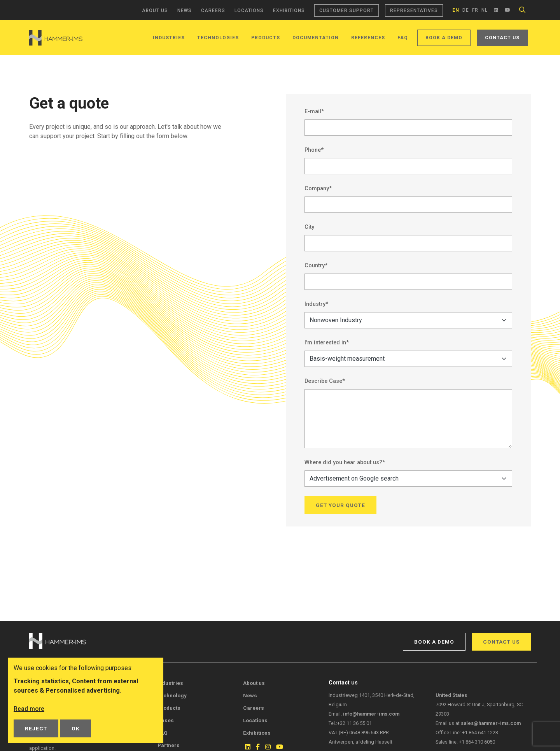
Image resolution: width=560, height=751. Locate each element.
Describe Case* (325, 381)
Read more (29, 709)
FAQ (403, 38)
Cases (166, 720)
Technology (172, 695)
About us (155, 11)
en (456, 10)
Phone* (314, 150)
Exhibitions (289, 11)
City (309, 227)
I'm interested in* (327, 343)
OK (76, 728)
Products (266, 38)
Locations (249, 11)
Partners (169, 745)
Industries (169, 38)
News (185, 11)
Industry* (316, 304)
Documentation (316, 38)
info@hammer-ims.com (371, 714)
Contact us (502, 38)
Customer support (346, 11)
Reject (36, 728)
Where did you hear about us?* (345, 462)
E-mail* (314, 111)
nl (485, 10)
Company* (318, 189)
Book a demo (444, 38)
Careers (213, 11)
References (368, 38)
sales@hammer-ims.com (491, 723)
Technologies (218, 38)
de (466, 10)
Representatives (414, 11)
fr (475, 10)
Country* (316, 266)
